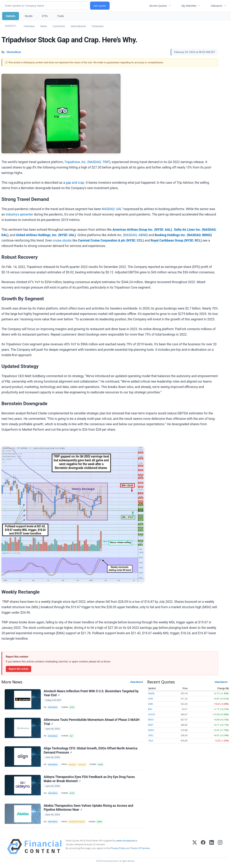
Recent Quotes (158, 6)
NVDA (151, 730)
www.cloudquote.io (127, 841)
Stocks (29, 16)
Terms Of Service (140, 848)
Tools (60, 16)
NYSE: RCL (193, 240)
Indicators (217, 6)
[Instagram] (220, 847)
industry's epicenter (19, 214)
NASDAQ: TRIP (99, 162)
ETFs (45, 16)
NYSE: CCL (135, 240)
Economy (82, 764)
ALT (71, 736)
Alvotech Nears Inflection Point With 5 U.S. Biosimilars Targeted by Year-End (91, 693)
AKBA (100, 822)
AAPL (151, 699)
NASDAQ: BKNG (199, 235)
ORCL (151, 735)
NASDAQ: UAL (112, 209)
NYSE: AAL (163, 230)
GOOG (152, 714)
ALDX (72, 793)
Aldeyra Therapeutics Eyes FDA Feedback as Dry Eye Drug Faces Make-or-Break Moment (89, 779)
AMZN (151, 693)
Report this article (18, 669)
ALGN (100, 764)
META (151, 720)
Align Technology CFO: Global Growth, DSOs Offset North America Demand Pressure (91, 750)
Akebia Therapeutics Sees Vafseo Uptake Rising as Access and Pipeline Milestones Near (88, 808)
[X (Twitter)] (195, 847)
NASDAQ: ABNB (136, 235)
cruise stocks (62, 240)
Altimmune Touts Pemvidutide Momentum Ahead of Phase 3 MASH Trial (92, 722)
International (78, 26)
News (44, 26)
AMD (151, 704)
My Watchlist (189, 6)
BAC (150, 709)
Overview (29, 26)
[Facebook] (203, 847)
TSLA (151, 741)
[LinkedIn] (212, 847)
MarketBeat (53, 707)
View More (136, 682)
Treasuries (97, 26)
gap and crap (75, 183)
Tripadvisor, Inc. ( (76, 162)
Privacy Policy (118, 848)
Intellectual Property (77, 822)
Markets (11, 16)
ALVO (72, 707)
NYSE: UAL (67, 235)
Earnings (72, 764)
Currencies (59, 26)
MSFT (151, 725)
